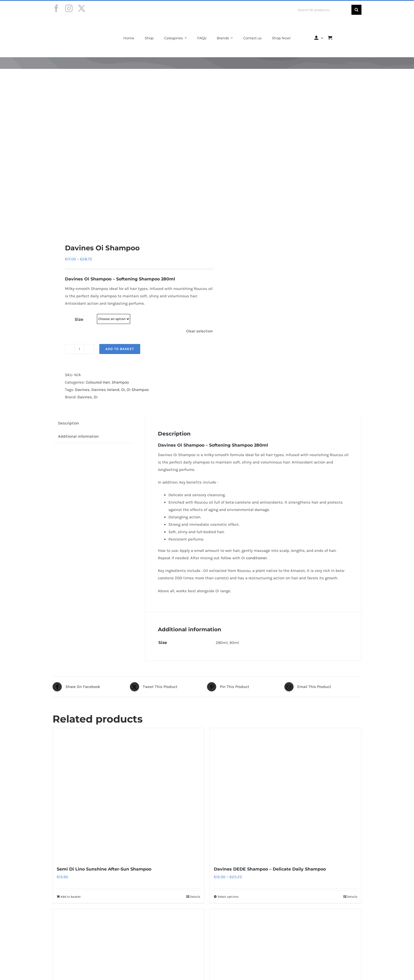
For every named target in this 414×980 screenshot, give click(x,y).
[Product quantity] (79, 349)
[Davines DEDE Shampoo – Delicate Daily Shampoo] (286, 794)
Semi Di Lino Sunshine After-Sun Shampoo (104, 869)
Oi (123, 390)
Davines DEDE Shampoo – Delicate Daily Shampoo (270, 869)
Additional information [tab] (78, 436)
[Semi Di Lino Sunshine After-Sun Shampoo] (128, 794)
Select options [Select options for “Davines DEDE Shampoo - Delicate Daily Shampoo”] (228, 897)
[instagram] (69, 8)
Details (195, 897)
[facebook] (56, 8)
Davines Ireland (105, 390)
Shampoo (120, 382)
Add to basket (120, 349)
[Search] (356, 10)
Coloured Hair (98, 382)
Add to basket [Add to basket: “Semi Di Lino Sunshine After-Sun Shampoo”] (71, 897)
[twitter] (82, 8)
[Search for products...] (323, 10)
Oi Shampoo (138, 390)
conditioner (256, 558)
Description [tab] (69, 423)
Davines (75, 279)
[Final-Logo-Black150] (73, 25)
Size (79, 319)
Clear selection (199, 331)
